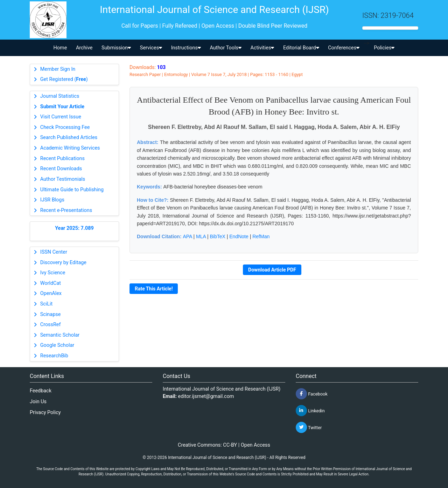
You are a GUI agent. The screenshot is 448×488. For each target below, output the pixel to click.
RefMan (261, 236)
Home (60, 48)
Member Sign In (58, 69)
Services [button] (151, 48)
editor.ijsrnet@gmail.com (206, 396)
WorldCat (51, 283)
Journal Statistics (60, 96)
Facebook (312, 394)
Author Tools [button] (225, 48)
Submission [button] (116, 48)
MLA (201, 236)
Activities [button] (262, 48)
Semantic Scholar (60, 335)
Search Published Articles (69, 138)
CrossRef (51, 325)
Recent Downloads (61, 169)
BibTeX (218, 236)
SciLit (47, 304)
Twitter (309, 427)
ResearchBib (54, 356)
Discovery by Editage (63, 263)
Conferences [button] (344, 48)
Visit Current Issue (61, 117)
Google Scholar (57, 345)
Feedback (41, 391)
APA (187, 236)
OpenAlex (51, 293)
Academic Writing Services (70, 148)
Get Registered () (64, 79)
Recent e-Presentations (66, 210)
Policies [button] (384, 48)
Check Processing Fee (65, 127)
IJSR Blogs (52, 200)
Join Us (38, 402)
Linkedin (310, 411)
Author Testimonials (63, 179)
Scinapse (51, 314)
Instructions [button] (186, 48)
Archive (84, 48)
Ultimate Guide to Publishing (72, 190)
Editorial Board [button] (301, 48)
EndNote (239, 236)
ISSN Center (54, 252)
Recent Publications (62, 159)
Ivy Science (53, 273)
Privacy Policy (45, 413)
